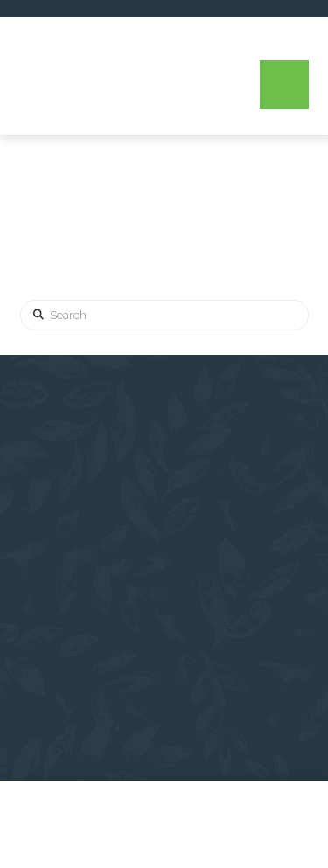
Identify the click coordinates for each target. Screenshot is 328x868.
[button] (284, 85)
